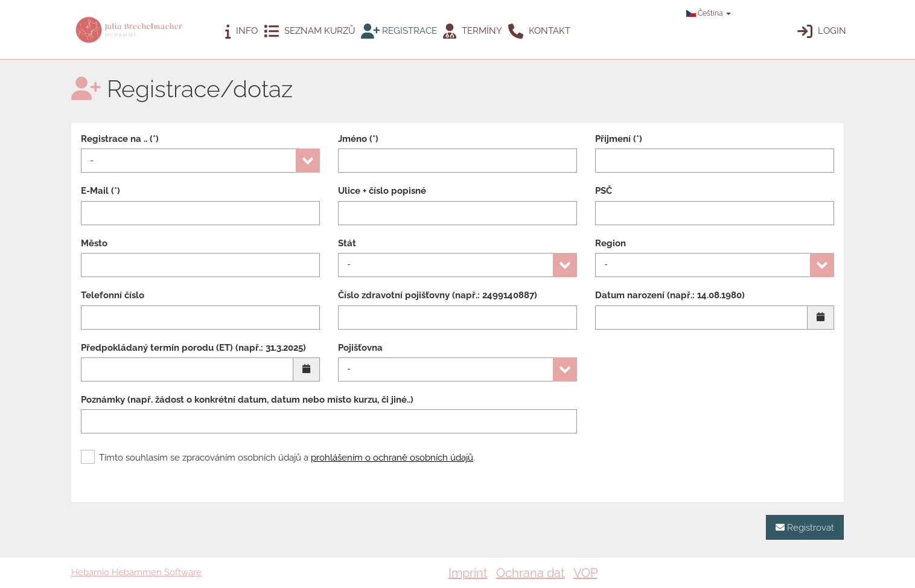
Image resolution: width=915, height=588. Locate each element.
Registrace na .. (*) (120, 139)
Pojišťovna (360, 348)
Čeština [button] (709, 13)
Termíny (473, 31)
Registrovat (805, 527)
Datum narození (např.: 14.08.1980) (670, 295)
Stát (347, 243)
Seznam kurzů (309, 31)
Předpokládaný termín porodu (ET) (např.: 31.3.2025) (193, 348)
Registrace (399, 31)
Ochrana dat (531, 573)
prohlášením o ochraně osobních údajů (392, 458)
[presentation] (687, 469)
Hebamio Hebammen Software (136, 572)
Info (241, 31)
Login (822, 31)
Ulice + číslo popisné (382, 191)
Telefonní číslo (113, 295)
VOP (585, 573)
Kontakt (539, 31)
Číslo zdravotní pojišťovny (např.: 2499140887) (438, 295)
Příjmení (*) (619, 139)
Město (94, 243)
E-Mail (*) (100, 191)
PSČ (604, 191)
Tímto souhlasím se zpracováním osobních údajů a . (278, 458)
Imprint (468, 573)
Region (611, 243)
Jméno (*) (358, 139)
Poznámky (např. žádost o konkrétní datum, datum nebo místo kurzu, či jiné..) (247, 400)
